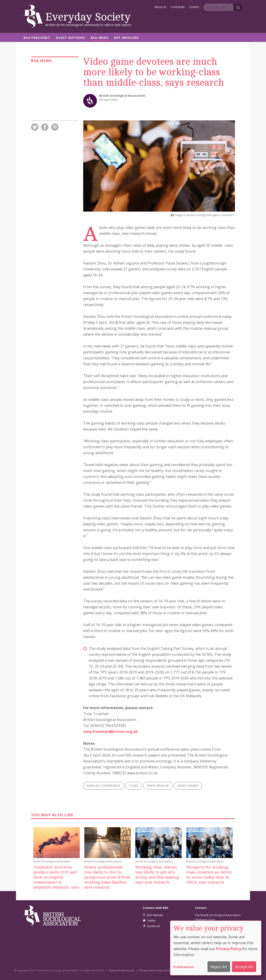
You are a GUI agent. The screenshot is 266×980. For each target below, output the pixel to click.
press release (158, 786)
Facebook (151, 926)
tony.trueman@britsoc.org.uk (110, 731)
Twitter (149, 921)
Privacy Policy (229, 949)
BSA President (37, 38)
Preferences (184, 967)
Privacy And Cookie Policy (156, 970)
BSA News (100, 38)
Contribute (178, 7)
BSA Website (153, 915)
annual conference (104, 786)
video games (188, 786)
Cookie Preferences (122, 970)
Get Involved (126, 38)
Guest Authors (70, 38)
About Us (160, 7)
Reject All (219, 967)
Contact (194, 7)
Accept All (244, 967)
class (134, 786)
